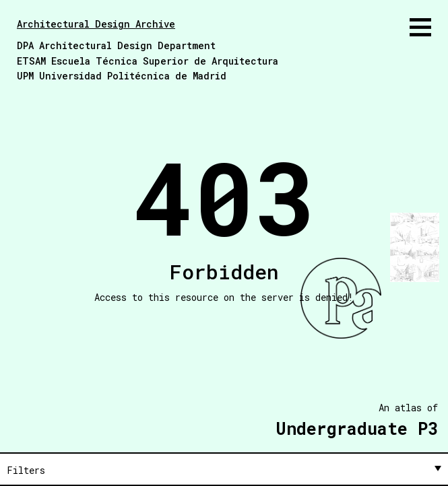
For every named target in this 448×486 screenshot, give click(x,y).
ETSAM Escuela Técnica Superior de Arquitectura (148, 61)
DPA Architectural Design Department (116, 45)
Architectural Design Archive (96, 24)
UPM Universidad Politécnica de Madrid (122, 76)
